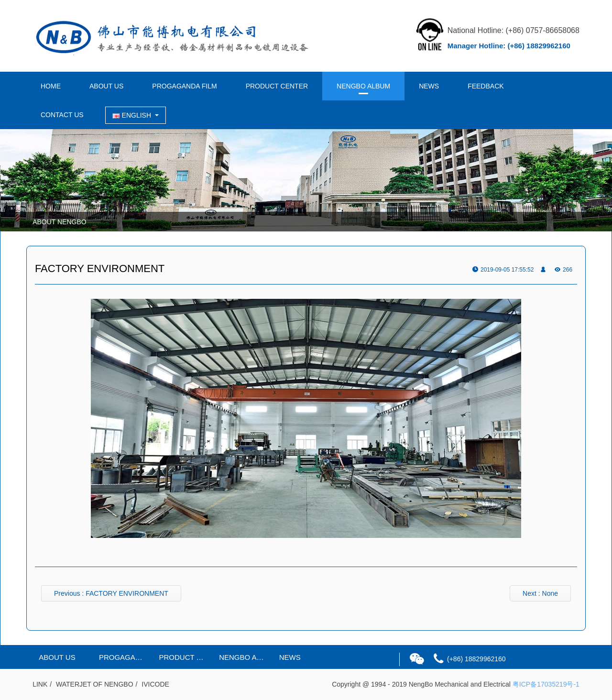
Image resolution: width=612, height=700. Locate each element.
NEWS (429, 86)
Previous (111, 593)
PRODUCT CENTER (277, 86)
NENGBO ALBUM (363, 86)
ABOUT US (106, 86)
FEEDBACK (486, 86)
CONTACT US (62, 115)
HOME (51, 86)
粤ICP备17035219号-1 (546, 684)
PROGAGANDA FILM (184, 86)
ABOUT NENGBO (60, 222)
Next (540, 593)
